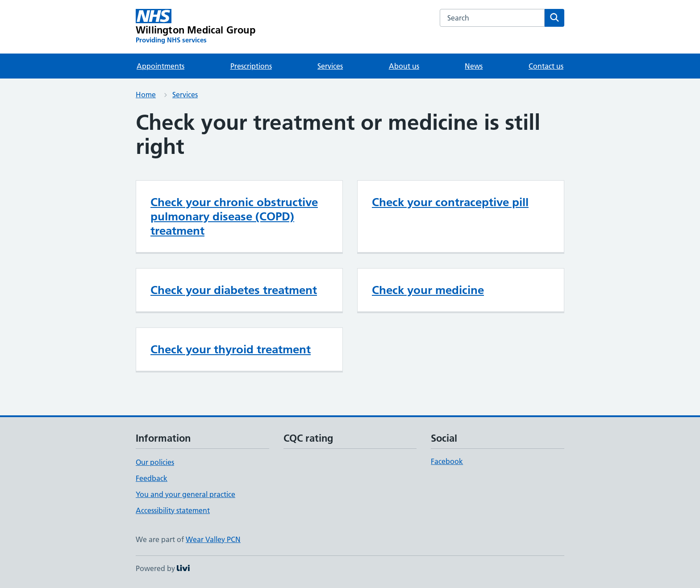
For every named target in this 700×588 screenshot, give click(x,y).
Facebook (447, 461)
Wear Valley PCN (213, 539)
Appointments (160, 66)
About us (404, 66)
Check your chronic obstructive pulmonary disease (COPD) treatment (234, 216)
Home (146, 95)
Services (330, 66)
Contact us (546, 66)
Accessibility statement (173, 510)
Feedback (152, 478)
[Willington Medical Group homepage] (196, 27)
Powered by (163, 568)
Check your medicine (428, 290)
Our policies (155, 462)
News (474, 66)
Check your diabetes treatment (234, 290)
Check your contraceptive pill (450, 202)
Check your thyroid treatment (231, 349)
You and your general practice (185, 494)
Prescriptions (251, 66)
